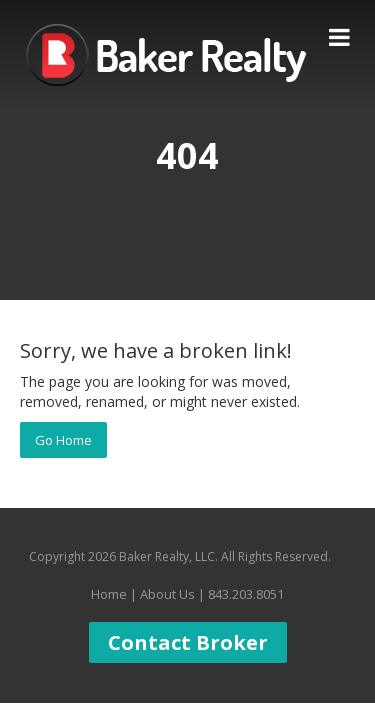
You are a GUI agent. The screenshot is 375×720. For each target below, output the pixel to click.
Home (109, 594)
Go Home (63, 440)
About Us (167, 594)
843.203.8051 (246, 594)
